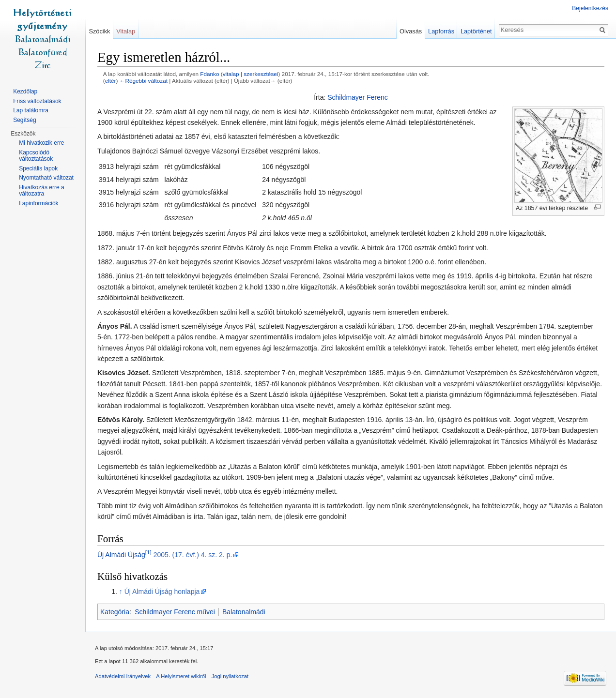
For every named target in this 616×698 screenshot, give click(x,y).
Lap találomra (31, 110)
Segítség (24, 120)
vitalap (231, 74)
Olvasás (411, 31)
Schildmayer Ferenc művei (175, 612)
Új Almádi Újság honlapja (162, 592)
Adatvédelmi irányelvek (123, 676)
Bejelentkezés (590, 8)
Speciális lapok (38, 168)
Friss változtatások (37, 101)
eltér (111, 81)
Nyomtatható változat (46, 178)
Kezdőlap (25, 91)
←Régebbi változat (144, 81)
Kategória (115, 612)
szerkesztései (261, 74)
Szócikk (99, 31)
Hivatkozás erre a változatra (41, 191)
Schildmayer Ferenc (358, 97)
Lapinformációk (38, 203)
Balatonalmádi (244, 612)
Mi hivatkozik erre (41, 143)
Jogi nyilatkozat (230, 676)
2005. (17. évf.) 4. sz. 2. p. (193, 555)
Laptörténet (476, 31)
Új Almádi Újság (121, 555)
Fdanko (209, 74)
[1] (148, 552)
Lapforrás (441, 31)
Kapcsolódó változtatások (36, 156)
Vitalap (126, 31)
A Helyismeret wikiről (181, 676)
